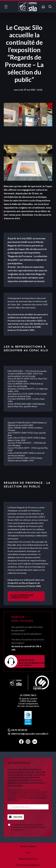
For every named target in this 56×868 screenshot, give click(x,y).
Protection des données (28, 865)
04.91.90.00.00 (19, 730)
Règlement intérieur (28, 859)
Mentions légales (28, 846)
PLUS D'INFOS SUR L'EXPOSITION (22, 597)
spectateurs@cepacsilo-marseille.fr (30, 664)
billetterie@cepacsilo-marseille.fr (30, 734)
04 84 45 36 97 (26, 660)
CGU (28, 852)
